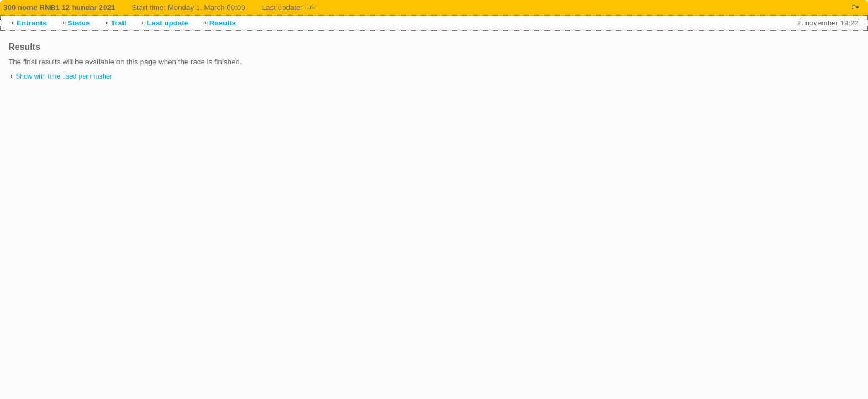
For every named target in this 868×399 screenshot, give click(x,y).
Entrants (32, 23)
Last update (168, 23)
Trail (118, 23)
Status (79, 23)
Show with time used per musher (64, 76)
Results (223, 23)
